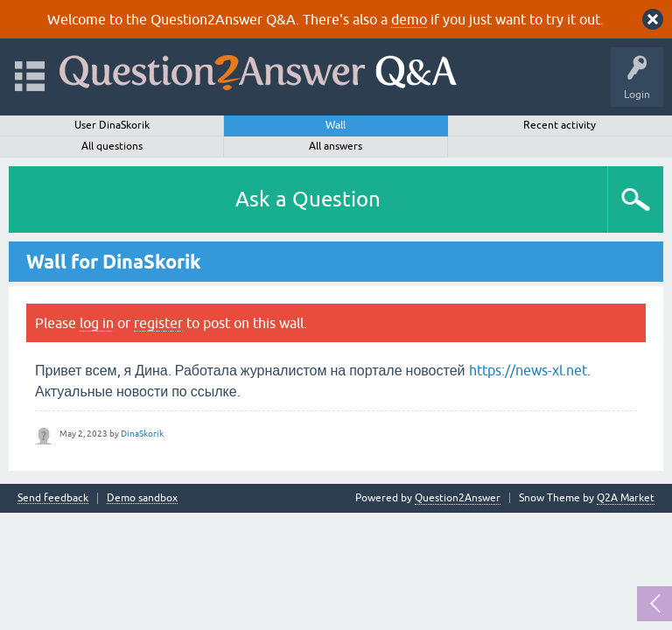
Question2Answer (458, 498)
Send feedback (53, 498)
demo (409, 19)
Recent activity (560, 125)
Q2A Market (626, 498)
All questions (112, 146)
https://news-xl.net (528, 370)
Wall (336, 125)
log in (97, 323)
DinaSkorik (142, 434)
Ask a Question (308, 199)
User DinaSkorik (112, 125)
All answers (336, 146)
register (158, 323)
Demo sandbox (142, 498)
